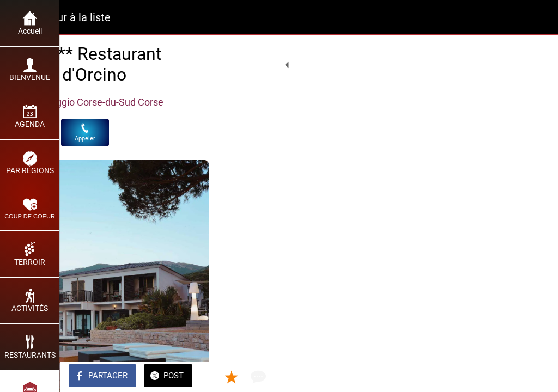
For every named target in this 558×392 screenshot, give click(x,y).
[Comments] (536, 377)
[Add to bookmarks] (510, 377)
